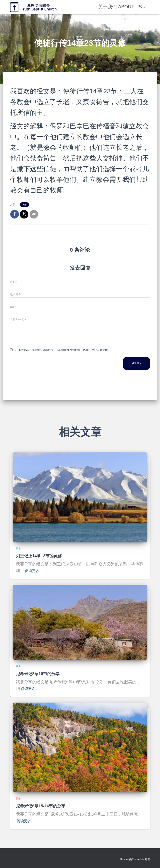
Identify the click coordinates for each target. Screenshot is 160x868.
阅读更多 (33, 571)
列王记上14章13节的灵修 (42, 556)
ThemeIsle (138, 859)
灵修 (24, 205)
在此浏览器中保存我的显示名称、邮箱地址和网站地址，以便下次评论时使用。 (63, 350)
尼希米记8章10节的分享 (41, 674)
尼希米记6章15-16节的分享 (44, 806)
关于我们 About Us (122, 7)
